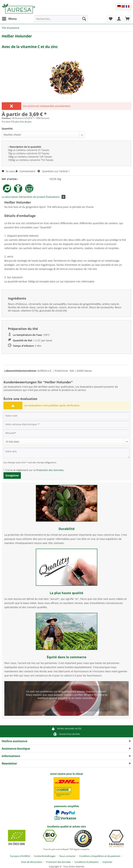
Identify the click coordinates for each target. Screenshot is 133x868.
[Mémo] (110, 19)
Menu (9, 18)
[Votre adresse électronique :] (66, 424)
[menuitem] (9, 19)
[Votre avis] (66, 453)
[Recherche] (84, 19)
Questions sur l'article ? (53, 171)
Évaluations (56, 197)
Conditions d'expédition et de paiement (100, 856)
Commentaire (26, 171)
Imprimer (107, 862)
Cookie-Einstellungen (45, 856)
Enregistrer (12, 475)
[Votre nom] (66, 416)
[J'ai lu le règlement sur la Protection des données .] (5, 470)
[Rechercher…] (61, 19)
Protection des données (50, 470)
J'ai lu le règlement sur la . (35, 470)
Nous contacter (67, 856)
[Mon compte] (119, 19)
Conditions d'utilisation (87, 862)
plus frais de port (23, 122)
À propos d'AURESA (20, 856)
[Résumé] (66, 433)
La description (10, 197)
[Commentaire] (66, 442)
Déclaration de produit (32, 197)
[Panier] (127, 19)
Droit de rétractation (32, 862)
